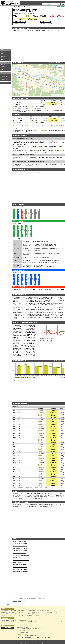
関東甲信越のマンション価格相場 (21, 572)
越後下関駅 (3, 65)
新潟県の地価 (4, 70)
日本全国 (15, 7)
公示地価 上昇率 (4, 76)
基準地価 (3, 78)
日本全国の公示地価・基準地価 (20, 551)
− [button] (14, 68)
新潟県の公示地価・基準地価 (20, 541)
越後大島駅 (3, 66)
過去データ (3, 58)
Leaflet (53, 95)
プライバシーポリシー (47, 638)
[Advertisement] (6, 27)
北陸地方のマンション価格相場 (20, 569)
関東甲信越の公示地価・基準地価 (21, 548)
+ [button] (14, 66)
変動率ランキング (46, 22)
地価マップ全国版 (5, 83)
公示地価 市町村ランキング (19, 553)
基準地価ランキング (19, 22)
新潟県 (19, 7)
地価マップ (3, 53)
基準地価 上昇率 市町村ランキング (21, 560)
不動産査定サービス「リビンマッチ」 (36, 622)
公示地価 (3, 75)
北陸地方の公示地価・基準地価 (20, 546)
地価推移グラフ (4, 56)
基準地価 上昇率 (4, 79)
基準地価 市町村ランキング (19, 558)
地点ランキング (4, 55)
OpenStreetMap (58, 95)
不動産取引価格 (4, 59)
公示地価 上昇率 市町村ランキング (21, 555)
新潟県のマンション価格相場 (20, 565)
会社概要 (37, 638)
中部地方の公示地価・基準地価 (20, 544)
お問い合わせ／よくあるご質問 (24, 638)
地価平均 (3, 52)
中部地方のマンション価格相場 (20, 567)
